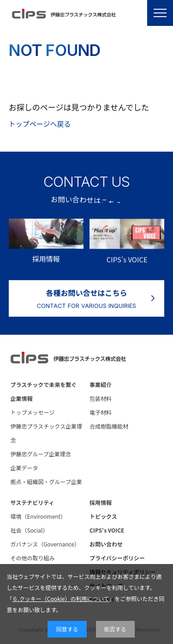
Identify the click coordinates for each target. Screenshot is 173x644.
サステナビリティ (33, 502)
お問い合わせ (106, 544)
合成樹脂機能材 (109, 426)
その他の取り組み (33, 558)
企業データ (24, 468)
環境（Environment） (39, 516)
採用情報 (101, 502)
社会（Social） (30, 530)
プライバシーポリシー (117, 558)
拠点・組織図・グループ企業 (46, 481)
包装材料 (101, 398)
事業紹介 (101, 384)
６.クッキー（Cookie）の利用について (60, 598)
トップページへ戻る (40, 124)
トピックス (103, 516)
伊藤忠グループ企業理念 (41, 454)
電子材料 (101, 412)
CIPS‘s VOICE (107, 530)
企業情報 (22, 398)
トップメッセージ (33, 412)
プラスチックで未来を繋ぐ (44, 384)
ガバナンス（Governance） (45, 544)
